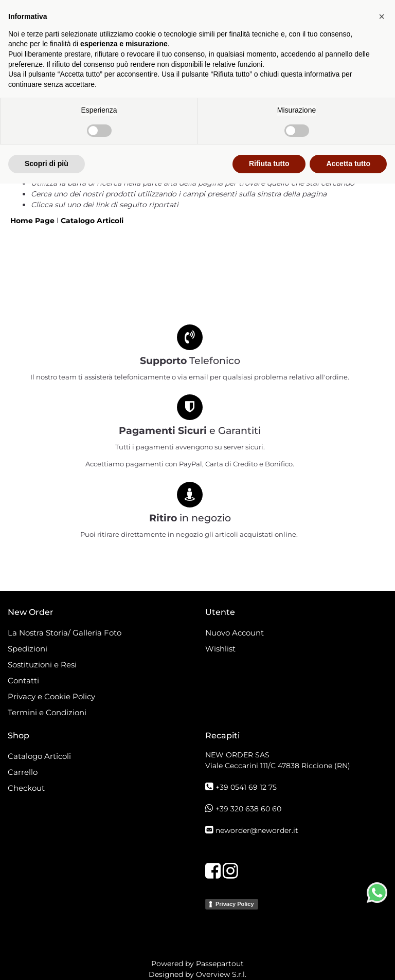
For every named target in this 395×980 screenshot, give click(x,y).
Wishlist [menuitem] (220, 649)
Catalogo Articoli (92, 221)
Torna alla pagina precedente (87, 172)
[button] (382, 813)
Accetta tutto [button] (348, 960)
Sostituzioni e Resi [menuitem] (43, 665)
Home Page (33, 221)
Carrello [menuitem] (23, 772)
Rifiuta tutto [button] (269, 960)
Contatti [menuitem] (23, 680)
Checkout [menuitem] (26, 788)
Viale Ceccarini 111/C (278, 766)
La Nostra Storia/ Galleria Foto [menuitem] (65, 633)
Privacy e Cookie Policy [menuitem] (51, 696)
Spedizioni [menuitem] (28, 649)
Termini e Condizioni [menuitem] (47, 712)
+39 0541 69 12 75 (246, 787)
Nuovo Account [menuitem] (235, 633)
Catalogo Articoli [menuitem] (39, 756)
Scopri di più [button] (47, 960)
